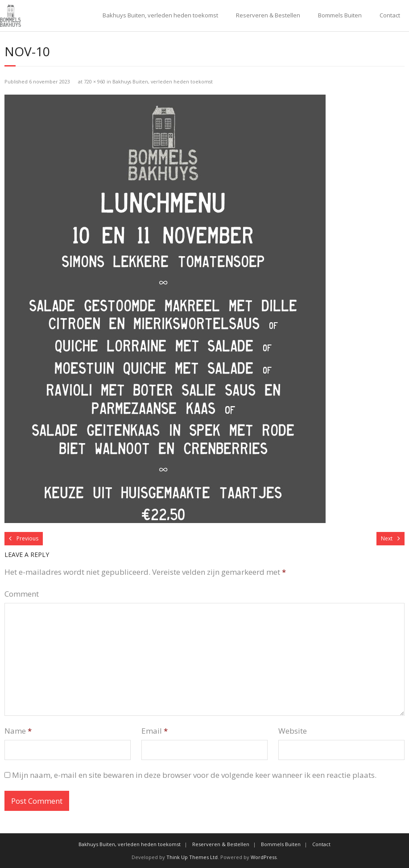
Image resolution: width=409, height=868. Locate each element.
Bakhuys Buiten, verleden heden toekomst (160, 15)
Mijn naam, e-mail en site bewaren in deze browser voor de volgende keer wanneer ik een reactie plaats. (194, 775)
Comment (22, 594)
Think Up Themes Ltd (192, 857)
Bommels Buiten (340, 15)
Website (293, 731)
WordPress (264, 857)
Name (18, 731)
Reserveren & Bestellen (268, 15)
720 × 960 (95, 81)
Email (155, 731)
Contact (390, 15)
